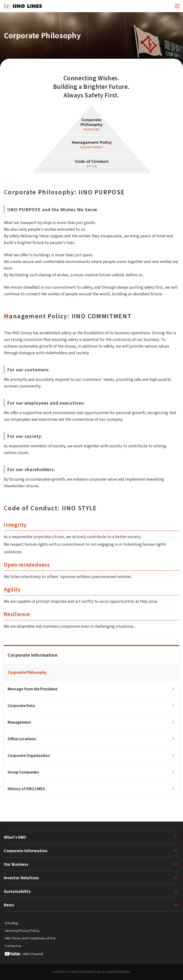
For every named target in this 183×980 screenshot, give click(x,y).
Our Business (16, 864)
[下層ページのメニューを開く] (173, 851)
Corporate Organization (29, 755)
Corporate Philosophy (27, 672)
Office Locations (22, 739)
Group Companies (23, 772)
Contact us (13, 946)
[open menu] (177, 6)
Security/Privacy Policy (22, 930)
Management (19, 722)
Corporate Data (21, 705)
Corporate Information (26, 851)
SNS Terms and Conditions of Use (30, 938)
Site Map (11, 923)
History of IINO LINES (26, 789)
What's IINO (15, 837)
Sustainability (17, 891)
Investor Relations (21, 878)
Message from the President (33, 689)
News (9, 905)
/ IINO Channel (24, 954)
